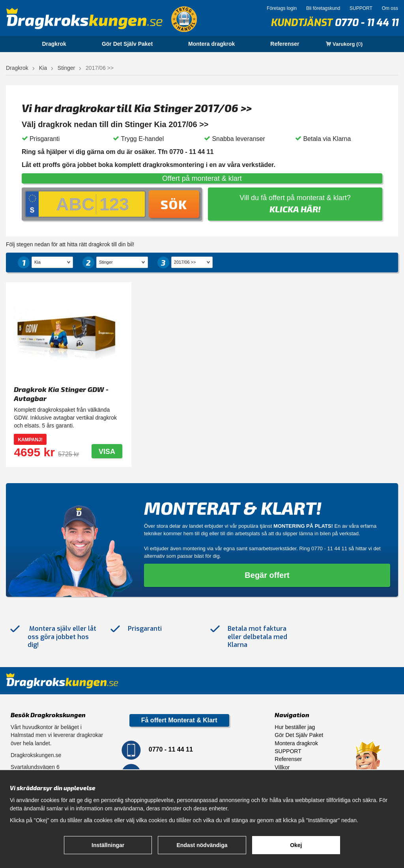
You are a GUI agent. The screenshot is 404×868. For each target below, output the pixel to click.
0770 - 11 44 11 (366, 23)
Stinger (66, 68)
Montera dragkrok (211, 44)
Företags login (282, 8)
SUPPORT (361, 8)
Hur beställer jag (295, 727)
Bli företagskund (323, 8)
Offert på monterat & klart (202, 178)
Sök (174, 204)
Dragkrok (54, 44)
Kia (43, 68)
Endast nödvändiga (202, 845)
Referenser (285, 44)
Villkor (282, 767)
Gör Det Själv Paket (127, 44)
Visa (107, 452)
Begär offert (267, 575)
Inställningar (108, 845)
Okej (296, 845)
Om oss (390, 8)
